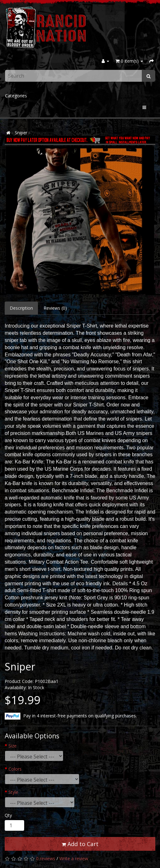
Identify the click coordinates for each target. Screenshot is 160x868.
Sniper (21, 133)
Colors (15, 769)
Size (13, 746)
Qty (8, 815)
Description (21, 308)
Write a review (74, 858)
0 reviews (46, 858)
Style (13, 792)
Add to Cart (80, 844)
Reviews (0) (55, 308)
